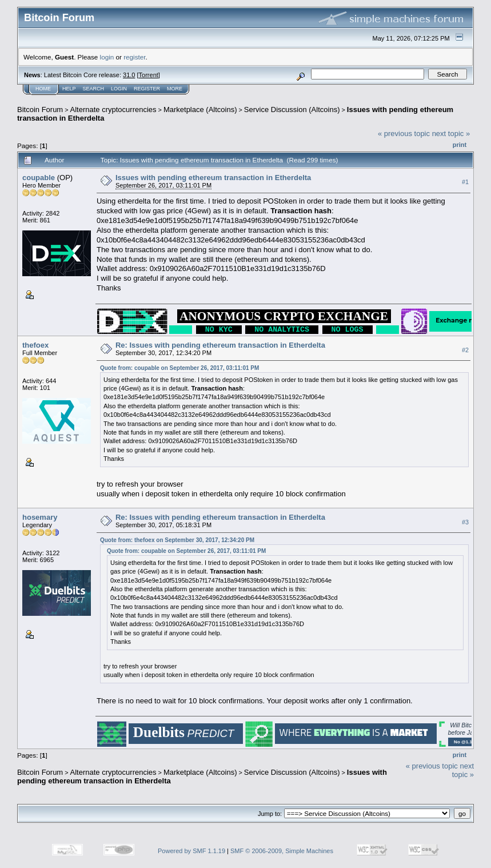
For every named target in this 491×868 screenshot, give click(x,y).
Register (147, 89)
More (175, 89)
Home (43, 89)
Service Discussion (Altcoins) (292, 110)
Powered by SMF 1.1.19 (191, 851)
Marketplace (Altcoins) (200, 110)
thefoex (35, 345)
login (107, 57)
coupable (39, 178)
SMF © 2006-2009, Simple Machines (282, 851)
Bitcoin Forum (40, 110)
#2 (465, 350)
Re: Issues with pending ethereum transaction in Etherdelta (220, 345)
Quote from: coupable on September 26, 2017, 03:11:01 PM (179, 368)
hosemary (40, 517)
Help (69, 89)
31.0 (129, 75)
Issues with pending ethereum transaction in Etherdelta (213, 178)
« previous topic (404, 134)
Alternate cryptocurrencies (113, 110)
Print (460, 145)
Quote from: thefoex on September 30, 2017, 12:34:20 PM (177, 540)
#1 (465, 182)
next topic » (451, 134)
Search (94, 89)
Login (119, 89)
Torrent (149, 75)
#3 (465, 522)
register (134, 57)
